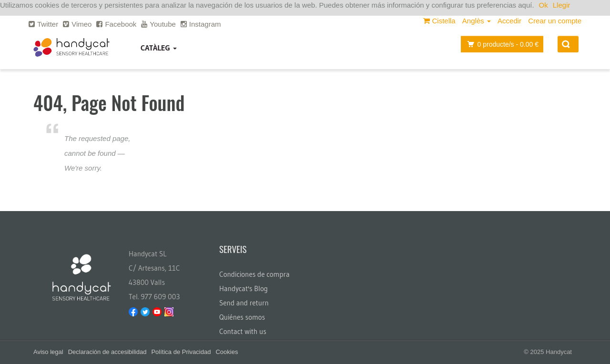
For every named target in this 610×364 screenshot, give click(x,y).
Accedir (509, 21)
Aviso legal (48, 352)
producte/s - (500, 44)
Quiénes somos (242, 317)
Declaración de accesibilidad (107, 352)
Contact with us (243, 331)
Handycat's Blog (244, 288)
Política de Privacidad (181, 352)
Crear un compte (555, 21)
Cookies (227, 352)
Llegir (562, 5)
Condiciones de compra (254, 274)
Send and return (244, 303)
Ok (544, 5)
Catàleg (159, 48)
